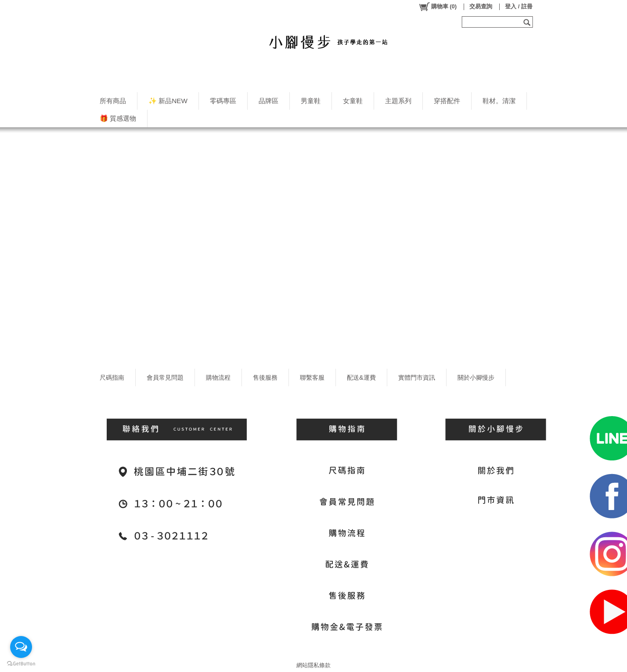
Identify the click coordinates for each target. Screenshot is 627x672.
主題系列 (398, 101)
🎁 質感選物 (118, 118)
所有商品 (113, 101)
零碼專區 (223, 101)
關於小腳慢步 (476, 377)
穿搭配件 (447, 101)
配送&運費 (361, 377)
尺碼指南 (112, 377)
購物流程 (218, 377)
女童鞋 (353, 101)
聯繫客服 (312, 377)
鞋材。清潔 (499, 101)
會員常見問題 (165, 377)
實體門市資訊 (417, 377)
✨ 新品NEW (168, 101)
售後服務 (265, 377)
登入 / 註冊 (519, 6)
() (438, 7)
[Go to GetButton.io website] (21, 663)
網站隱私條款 (313, 665)
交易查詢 (481, 6)
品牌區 (268, 101)
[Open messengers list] (21, 647)
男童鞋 (311, 101)
